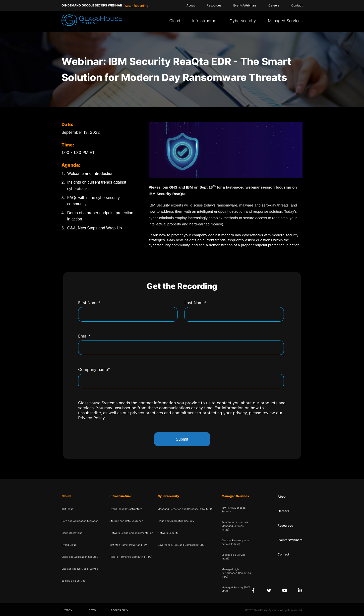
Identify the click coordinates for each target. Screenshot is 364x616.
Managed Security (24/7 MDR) (236, 589)
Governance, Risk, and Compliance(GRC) (181, 545)
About (191, 5)
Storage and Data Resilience (126, 521)
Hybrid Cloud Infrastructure (126, 509)
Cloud (175, 21)
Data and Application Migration (80, 521)
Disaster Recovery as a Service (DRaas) (235, 542)
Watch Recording (136, 6)
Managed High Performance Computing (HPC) (236, 573)
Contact (297, 5)
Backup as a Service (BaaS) (234, 557)
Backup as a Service (73, 581)
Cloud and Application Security (80, 557)
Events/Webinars (245, 5)
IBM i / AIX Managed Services (234, 510)
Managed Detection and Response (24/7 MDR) (185, 509)
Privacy (67, 610)
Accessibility (119, 610)
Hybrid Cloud (69, 545)
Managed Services (285, 21)
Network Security (168, 533)
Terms (91, 610)
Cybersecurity (243, 21)
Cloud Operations (72, 533)
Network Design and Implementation (131, 533)
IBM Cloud (67, 509)
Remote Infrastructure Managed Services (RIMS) (235, 526)
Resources (214, 5)
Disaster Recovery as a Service (80, 569)
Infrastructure (205, 21)
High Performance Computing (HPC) (131, 557)
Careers (274, 5)
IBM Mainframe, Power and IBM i (129, 545)
